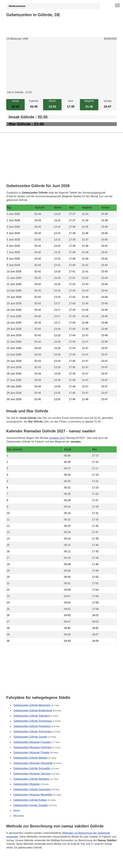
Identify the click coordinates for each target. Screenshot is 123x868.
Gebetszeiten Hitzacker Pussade (32, 742)
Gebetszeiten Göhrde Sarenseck (32, 789)
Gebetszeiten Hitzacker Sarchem (32, 774)
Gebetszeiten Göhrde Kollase (30, 800)
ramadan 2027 (57, 438)
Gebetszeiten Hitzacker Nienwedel (33, 763)
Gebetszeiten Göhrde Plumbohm (32, 726)
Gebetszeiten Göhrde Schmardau (33, 731)
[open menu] (117, 6)
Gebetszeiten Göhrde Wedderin (31, 779)
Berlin (17, 811)
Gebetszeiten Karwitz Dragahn (31, 805)
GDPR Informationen (18, 864)
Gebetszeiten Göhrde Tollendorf (32, 716)
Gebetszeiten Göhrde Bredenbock (33, 710)
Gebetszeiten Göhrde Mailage (31, 758)
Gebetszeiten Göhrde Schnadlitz (32, 768)
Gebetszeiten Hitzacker (27, 784)
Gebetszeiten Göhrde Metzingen (32, 705)
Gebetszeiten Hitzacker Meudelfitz (33, 795)
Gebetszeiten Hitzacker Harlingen (33, 747)
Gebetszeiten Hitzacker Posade (31, 752)
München (19, 816)
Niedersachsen (17, 6)
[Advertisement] (61, 68)
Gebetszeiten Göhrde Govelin (30, 737)
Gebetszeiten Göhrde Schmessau (33, 721)
